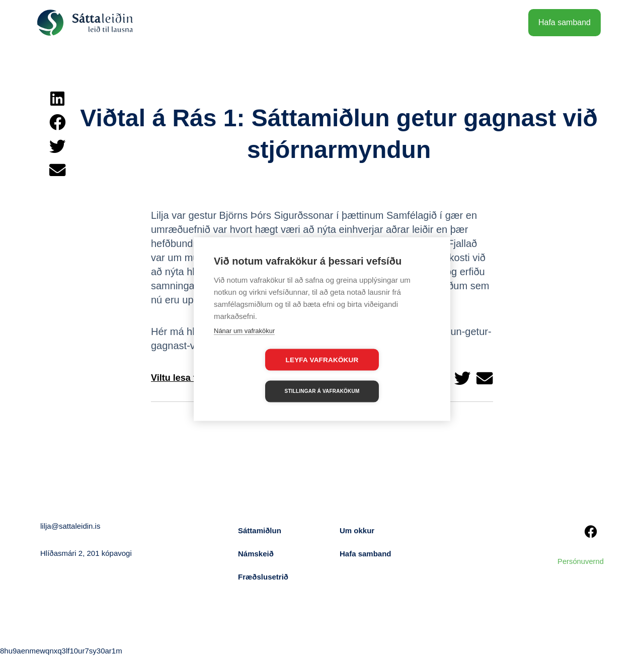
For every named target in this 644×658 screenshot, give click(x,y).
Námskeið (256, 554)
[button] (57, 99)
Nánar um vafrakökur (244, 346)
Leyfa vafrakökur (264, 376)
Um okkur (357, 530)
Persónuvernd (580, 561)
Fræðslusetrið (263, 577)
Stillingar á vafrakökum (380, 376)
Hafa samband (366, 554)
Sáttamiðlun (260, 530)
